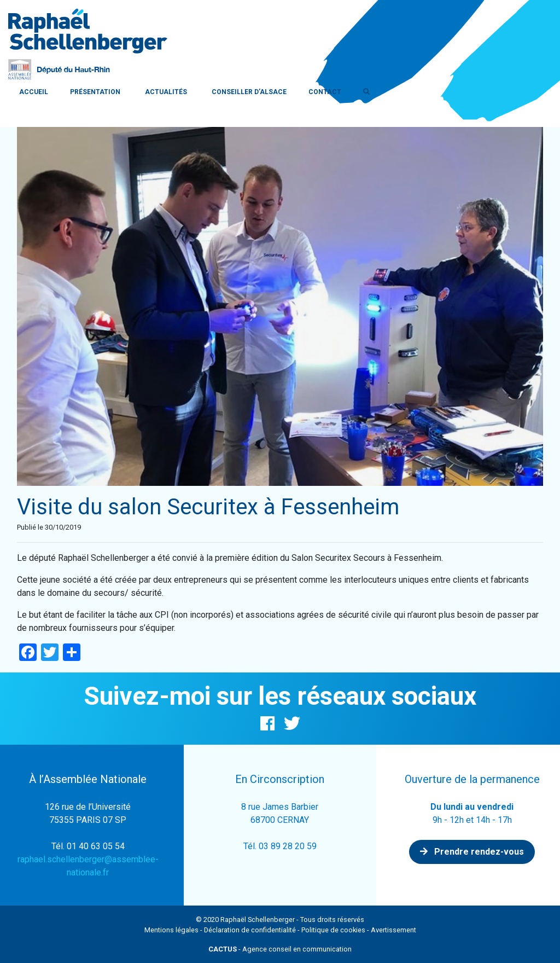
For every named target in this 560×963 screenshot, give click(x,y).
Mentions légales (171, 930)
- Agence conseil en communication (280, 949)
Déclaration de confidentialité (250, 930)
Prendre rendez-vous (472, 852)
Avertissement (393, 930)
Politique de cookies (333, 930)
